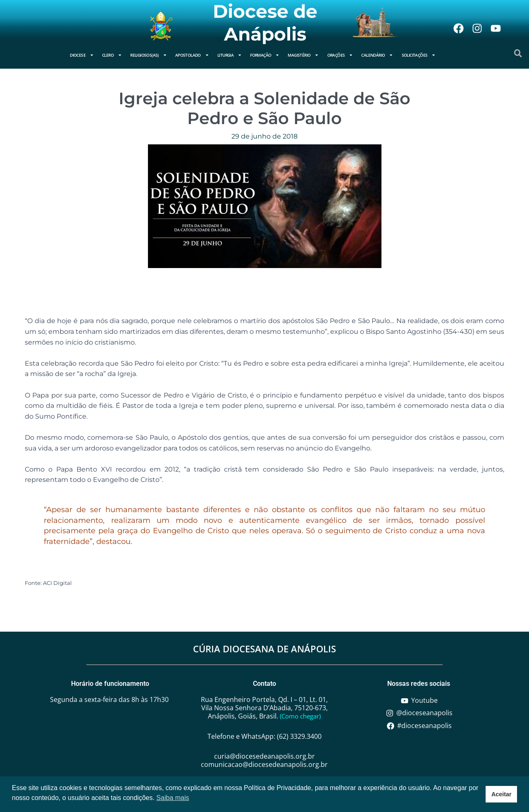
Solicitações (419, 55)
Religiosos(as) (149, 55)
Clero (112, 55)
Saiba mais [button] (173, 798)
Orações (340, 55)
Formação (265, 55)
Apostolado (192, 55)
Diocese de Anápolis (265, 23)
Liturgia (230, 55)
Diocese (82, 55)
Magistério (303, 55)
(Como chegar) (300, 716)
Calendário (377, 55)
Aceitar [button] (502, 794)
